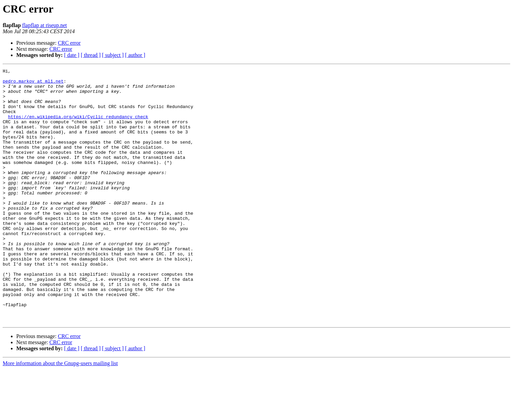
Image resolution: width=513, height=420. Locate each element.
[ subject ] (113, 55)
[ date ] (72, 55)
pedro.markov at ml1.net (33, 84)
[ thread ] (91, 55)
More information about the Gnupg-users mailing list (60, 414)
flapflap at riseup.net (44, 25)
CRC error (69, 43)
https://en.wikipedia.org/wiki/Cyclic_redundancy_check (78, 127)
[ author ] (135, 55)
